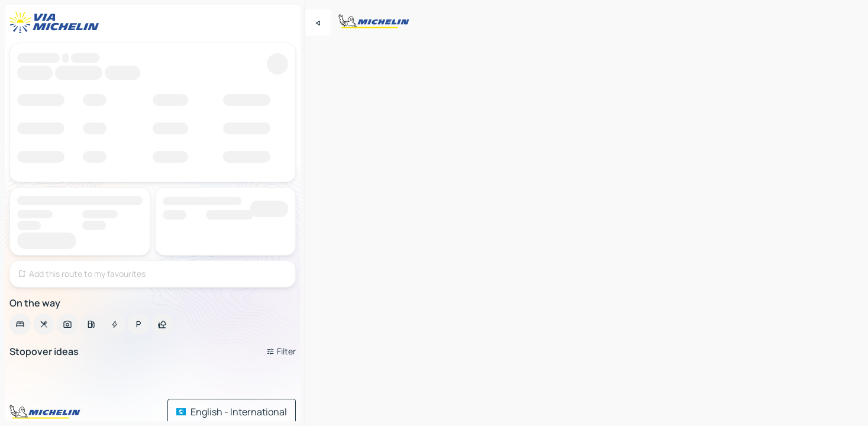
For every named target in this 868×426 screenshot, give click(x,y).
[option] (20, 324)
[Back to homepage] (57, 22)
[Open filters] (281, 351)
